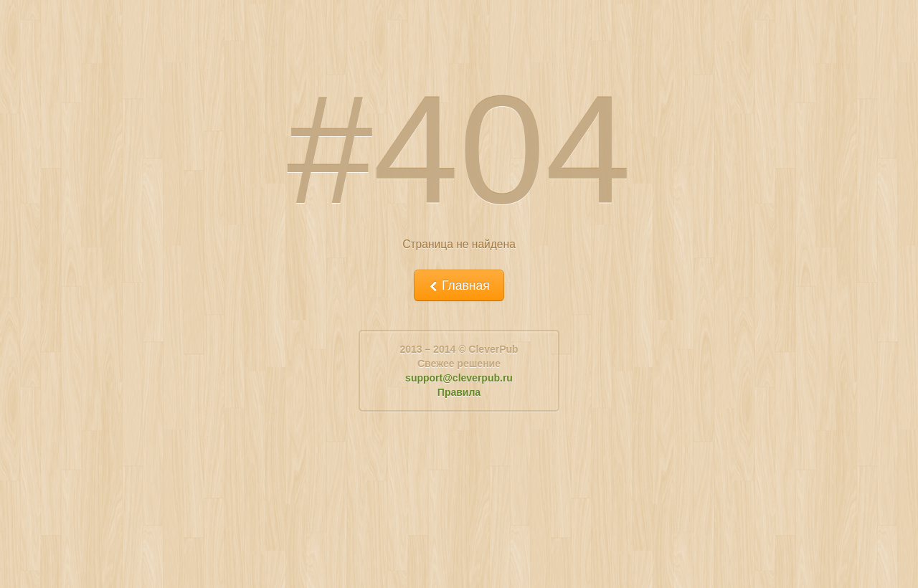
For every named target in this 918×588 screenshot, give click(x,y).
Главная (459, 285)
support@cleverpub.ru (459, 378)
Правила (459, 392)
